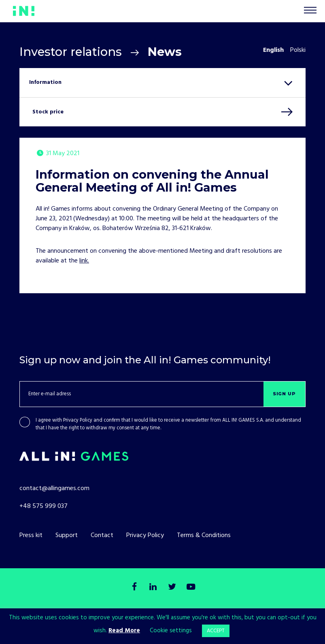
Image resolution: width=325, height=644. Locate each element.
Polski (298, 50)
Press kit (31, 535)
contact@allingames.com (54, 488)
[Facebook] (135, 587)
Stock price (48, 112)
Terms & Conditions (204, 535)
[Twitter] (172, 587)
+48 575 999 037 (44, 506)
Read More (124, 631)
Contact (102, 535)
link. (84, 261)
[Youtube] (190, 587)
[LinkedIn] (153, 587)
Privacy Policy (78, 420)
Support (67, 535)
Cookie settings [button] (171, 631)
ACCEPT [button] (216, 631)
